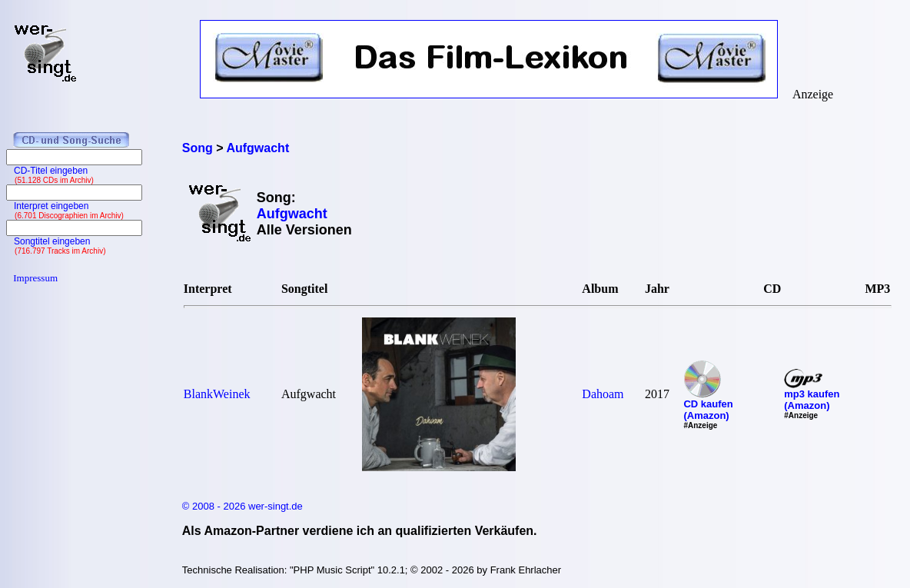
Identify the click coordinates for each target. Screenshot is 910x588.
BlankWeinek (217, 394)
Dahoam (603, 394)
